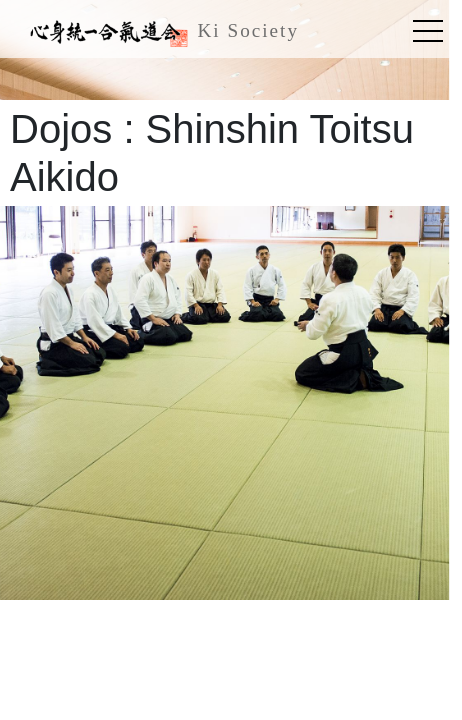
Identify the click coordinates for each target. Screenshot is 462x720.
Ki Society (159, 33)
